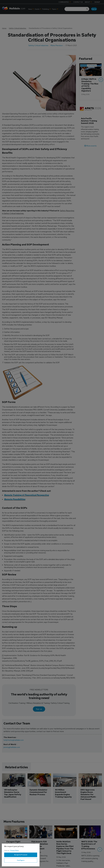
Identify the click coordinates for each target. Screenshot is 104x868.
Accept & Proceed (21, 861)
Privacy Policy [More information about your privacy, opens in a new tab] (15, 857)
